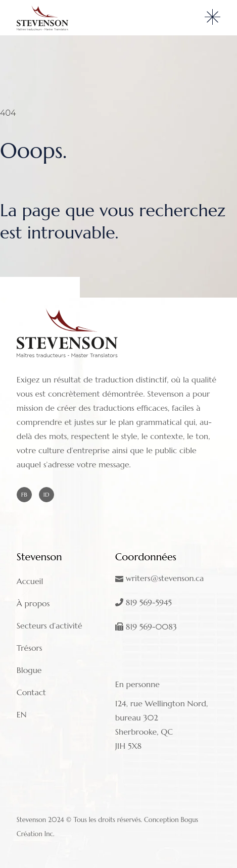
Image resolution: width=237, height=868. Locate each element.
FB (24, 494)
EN (22, 714)
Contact (31, 692)
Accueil (30, 581)
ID (46, 494)
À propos (33, 603)
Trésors (30, 648)
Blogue (29, 670)
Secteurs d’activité (50, 625)
